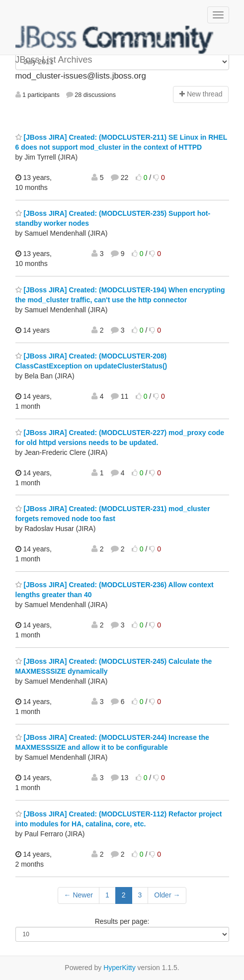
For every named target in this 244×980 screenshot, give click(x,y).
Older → (167, 895)
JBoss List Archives (115, 40)
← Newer (79, 895)
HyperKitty (120, 968)
